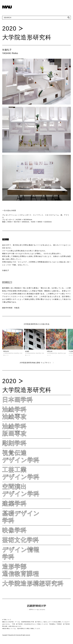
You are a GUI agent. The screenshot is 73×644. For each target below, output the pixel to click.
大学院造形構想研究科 (33, 583)
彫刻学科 (15, 443)
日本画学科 (18, 400)
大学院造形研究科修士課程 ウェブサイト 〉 (37, 363)
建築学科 (15, 503)
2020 (9, 28)
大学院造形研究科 (27, 37)
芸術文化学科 (21, 540)
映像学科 (15, 530)
